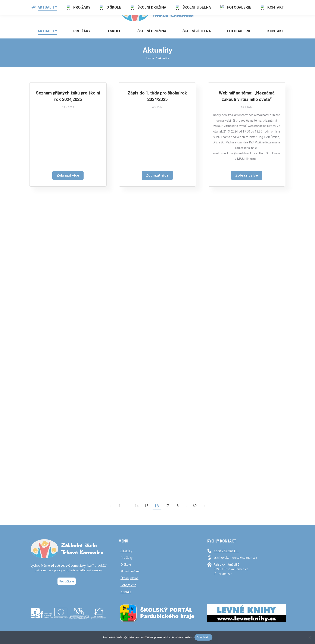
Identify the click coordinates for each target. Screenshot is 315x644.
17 (167, 506)
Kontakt (126, 592)
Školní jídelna (130, 578)
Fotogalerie (128, 585)
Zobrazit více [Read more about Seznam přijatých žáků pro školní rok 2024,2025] (68, 175)
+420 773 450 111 (226, 551)
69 (195, 506)
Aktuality (126, 551)
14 (137, 506)
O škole (126, 564)
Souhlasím (203, 637)
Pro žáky (127, 558)
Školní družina (130, 571)
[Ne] (310, 637)
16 (157, 506)
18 (177, 506)
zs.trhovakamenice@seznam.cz (235, 558)
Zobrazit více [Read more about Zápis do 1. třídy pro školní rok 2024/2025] (157, 180)
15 (146, 506)
